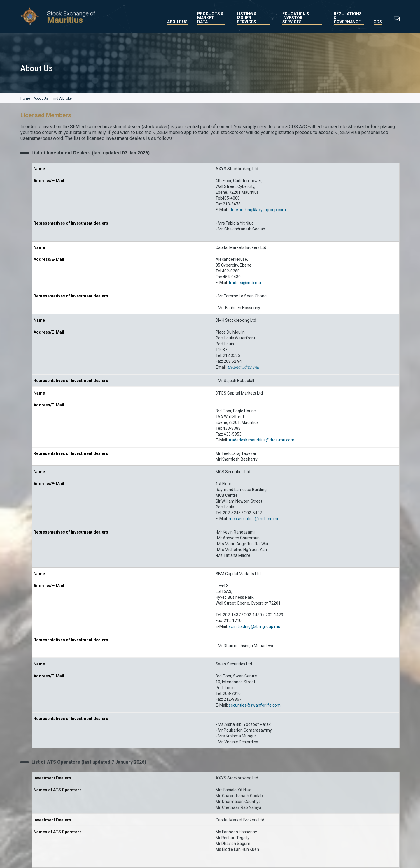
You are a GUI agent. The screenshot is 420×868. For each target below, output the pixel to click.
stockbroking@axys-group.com (257, 209)
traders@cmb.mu (245, 282)
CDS (378, 22)
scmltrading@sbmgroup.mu (254, 626)
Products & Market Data (210, 18)
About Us (177, 22)
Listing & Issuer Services (247, 18)
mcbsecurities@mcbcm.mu (254, 518)
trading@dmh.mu (243, 367)
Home (25, 98)
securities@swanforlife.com (255, 705)
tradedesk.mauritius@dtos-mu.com (261, 440)
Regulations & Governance (348, 18)
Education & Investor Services (296, 18)
